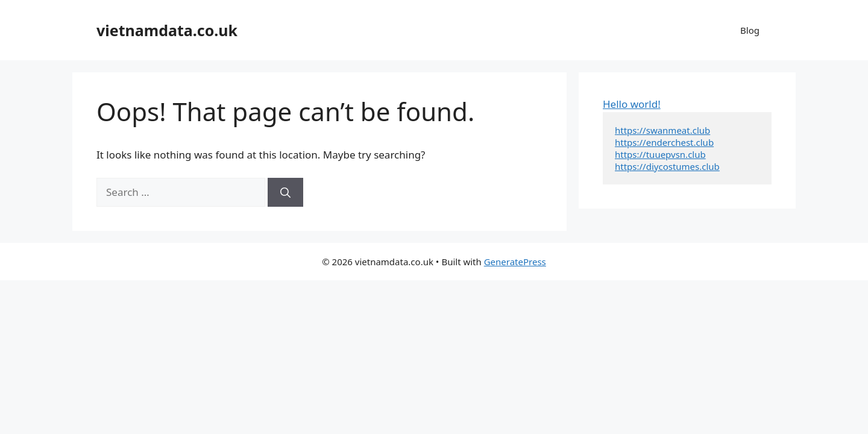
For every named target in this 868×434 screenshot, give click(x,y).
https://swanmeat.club (662, 130)
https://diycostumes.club (667, 166)
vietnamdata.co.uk (167, 30)
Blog (750, 30)
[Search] (285, 192)
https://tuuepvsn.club (660, 154)
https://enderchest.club (664, 142)
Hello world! (632, 104)
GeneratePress (515, 262)
